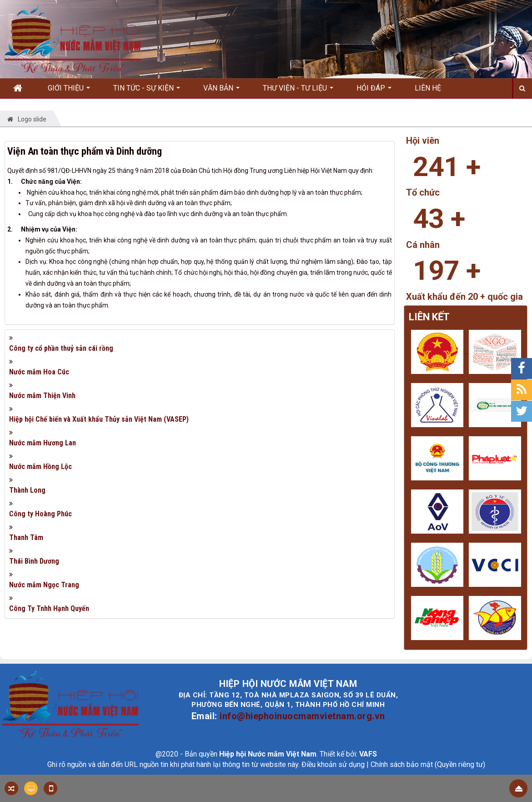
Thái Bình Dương (34, 561)
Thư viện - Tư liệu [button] (298, 91)
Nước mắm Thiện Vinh (42, 396)
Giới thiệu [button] (69, 91)
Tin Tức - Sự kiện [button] (147, 91)
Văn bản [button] (221, 91)
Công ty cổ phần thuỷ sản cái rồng (61, 348)
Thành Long (27, 490)
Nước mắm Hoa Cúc (39, 372)
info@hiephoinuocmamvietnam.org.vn (302, 716)
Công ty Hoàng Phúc (40, 514)
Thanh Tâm (26, 537)
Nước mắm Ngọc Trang (44, 585)
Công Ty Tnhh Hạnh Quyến (49, 608)
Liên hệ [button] (428, 88)
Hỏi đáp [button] (374, 91)
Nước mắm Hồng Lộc (40, 467)
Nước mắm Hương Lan (43, 443)
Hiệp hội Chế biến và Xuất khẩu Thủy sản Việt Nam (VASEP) (99, 419)
